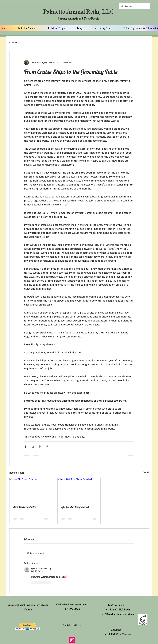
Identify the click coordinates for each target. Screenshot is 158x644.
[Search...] (134, 6)
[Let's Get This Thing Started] (79, 490)
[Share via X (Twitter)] (33, 446)
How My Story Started (25, 507)
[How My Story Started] (31, 490)
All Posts (13, 42)
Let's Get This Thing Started (75, 507)
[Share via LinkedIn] (40, 446)
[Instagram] (72, 640)
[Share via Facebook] (26, 446)
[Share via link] (47, 446)
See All (146, 472)
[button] (27, 627)
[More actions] (132, 63)
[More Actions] (132, 570)
